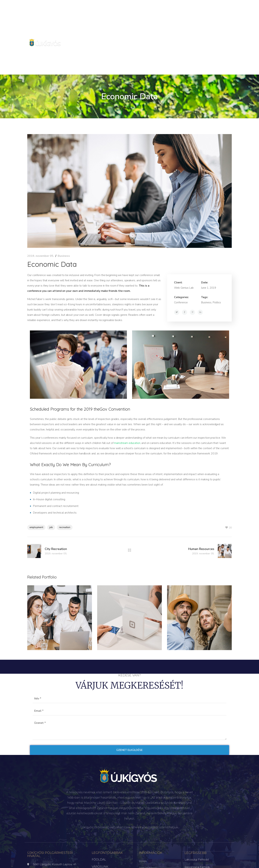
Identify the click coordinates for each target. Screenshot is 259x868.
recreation (65, 527)
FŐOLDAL (99, 860)
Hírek (143, 861)
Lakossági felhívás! (197, 859)
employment (36, 527)
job (51, 527)
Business (64, 256)
